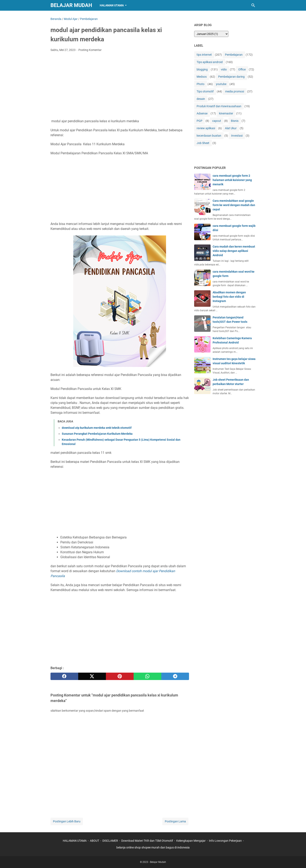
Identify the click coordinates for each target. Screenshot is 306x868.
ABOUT (95, 841)
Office (242, 69)
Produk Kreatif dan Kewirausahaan (219, 106)
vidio (224, 69)
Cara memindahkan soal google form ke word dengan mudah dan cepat (234, 205)
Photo (201, 84)
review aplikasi (206, 128)
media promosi (235, 91)
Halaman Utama (112, 5)
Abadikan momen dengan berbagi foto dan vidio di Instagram (229, 297)
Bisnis (235, 121)
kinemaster (226, 113)
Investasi (237, 136)
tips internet (204, 55)
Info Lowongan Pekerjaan (225, 841)
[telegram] (175, 676)
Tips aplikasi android (210, 62)
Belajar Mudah (71, 5)
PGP (199, 121)
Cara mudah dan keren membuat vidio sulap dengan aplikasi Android (234, 251)
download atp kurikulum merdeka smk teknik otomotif (97, 428)
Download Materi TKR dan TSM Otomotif (147, 841)
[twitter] (92, 676)
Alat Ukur (231, 128)
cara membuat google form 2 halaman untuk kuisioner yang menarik (232, 180)
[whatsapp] (147, 676)
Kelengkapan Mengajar (191, 841)
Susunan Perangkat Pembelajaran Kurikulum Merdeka (97, 434)
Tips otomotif (205, 91)
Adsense (202, 113)
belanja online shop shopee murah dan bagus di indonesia (153, 847)
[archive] (211, 34)
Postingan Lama (175, 821)
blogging (202, 69)
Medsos (202, 77)
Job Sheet (203, 143)
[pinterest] (120, 676)
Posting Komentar (90, 50)
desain (201, 99)
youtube (221, 84)
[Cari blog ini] (253, 5)
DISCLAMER (111, 841)
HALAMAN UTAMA (75, 841)
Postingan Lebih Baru (67, 821)
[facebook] (64, 676)
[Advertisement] (120, 86)
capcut (217, 121)
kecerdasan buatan (209, 136)
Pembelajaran (234, 55)
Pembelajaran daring (231, 77)
